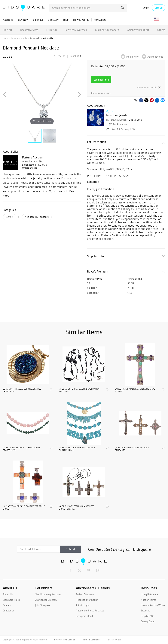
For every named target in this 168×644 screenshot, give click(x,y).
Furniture (52, 30)
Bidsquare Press (11, 600)
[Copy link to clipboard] (136, 101)
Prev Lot (59, 56)
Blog (66, 20)
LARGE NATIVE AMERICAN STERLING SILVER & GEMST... (136, 390)
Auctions (8, 20)
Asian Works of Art (138, 30)
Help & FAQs (147, 616)
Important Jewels (19, 38)
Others (161, 30)
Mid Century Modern (107, 30)
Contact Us (9, 611)
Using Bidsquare (149, 594)
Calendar (38, 20)
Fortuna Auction (32, 157)
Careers (7, 605)
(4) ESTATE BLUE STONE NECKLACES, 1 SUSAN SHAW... (77, 449)
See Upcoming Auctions (48, 594)
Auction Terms (148, 600)
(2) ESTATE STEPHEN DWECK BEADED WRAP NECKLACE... (79, 390)
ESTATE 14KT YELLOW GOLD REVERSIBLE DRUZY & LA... (22, 390)
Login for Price (101, 80)
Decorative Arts (29, 30)
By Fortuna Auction (116, 120)
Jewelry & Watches (76, 30)
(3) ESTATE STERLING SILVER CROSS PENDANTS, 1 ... (132, 449)
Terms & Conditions (92, 640)
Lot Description (97, 142)
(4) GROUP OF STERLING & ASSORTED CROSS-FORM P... (76, 508)
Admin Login (83, 605)
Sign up (159, 8)
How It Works (81, 20)
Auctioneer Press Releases (90, 611)
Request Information (87, 600)
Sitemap (145, 611)
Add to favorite (155, 57)
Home (6, 38)
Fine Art (8, 30)
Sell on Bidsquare (85, 594)
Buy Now (23, 20)
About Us (8, 594)
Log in (146, 8)
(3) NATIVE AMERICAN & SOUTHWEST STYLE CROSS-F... (24, 508)
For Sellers (100, 20)
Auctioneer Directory (46, 600)
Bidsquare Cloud (84, 616)
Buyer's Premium (98, 271)
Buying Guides (148, 621)
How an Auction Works (153, 605)
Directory (53, 20)
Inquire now (132, 57)
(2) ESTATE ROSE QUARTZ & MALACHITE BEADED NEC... (21, 449)
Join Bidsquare (43, 605)
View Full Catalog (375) (120, 129)
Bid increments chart (101, 93)
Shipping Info (95, 256)
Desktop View (114, 640)
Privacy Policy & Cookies (64, 640)
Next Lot (75, 56)
